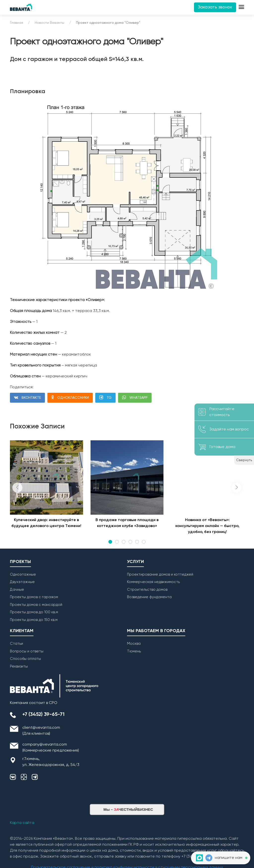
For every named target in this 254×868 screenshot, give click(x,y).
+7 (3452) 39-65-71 (43, 715)
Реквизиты (19, 666)
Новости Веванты (49, 23)
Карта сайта (22, 823)
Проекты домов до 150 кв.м (34, 620)
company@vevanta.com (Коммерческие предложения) (51, 748)
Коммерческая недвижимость (153, 582)
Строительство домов (147, 590)
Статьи (16, 644)
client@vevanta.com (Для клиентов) (41, 731)
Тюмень (134, 651)
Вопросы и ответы (27, 651)
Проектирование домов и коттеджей (160, 574)
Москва (134, 644)
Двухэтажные (22, 582)
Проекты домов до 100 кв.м (34, 612)
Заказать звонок (215, 7)
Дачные (17, 590)
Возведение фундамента (149, 597)
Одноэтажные (23, 574)
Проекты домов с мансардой (36, 605)
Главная (16, 23)
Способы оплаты (25, 659)
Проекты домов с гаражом (34, 597)
